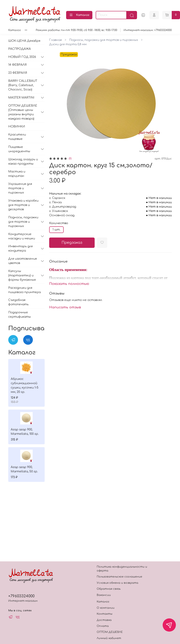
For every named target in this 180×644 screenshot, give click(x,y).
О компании (106, 608)
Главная (55, 40)
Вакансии (104, 595)
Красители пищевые (17, 137)
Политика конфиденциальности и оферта (122, 569)
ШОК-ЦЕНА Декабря (24, 41)
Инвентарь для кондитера (20, 248)
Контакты (105, 614)
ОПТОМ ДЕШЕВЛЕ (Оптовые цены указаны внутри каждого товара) (23, 112)
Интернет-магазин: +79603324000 (148, 30)
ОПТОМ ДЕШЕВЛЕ (110, 632)
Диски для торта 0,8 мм (68, 44)
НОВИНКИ (17, 127)
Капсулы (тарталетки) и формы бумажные (22, 275)
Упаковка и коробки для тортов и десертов (23, 205)
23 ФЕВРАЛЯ (18, 73)
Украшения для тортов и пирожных (20, 188)
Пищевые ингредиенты (19, 149)
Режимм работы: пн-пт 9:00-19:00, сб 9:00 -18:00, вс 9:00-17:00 (76, 30)
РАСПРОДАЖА (20, 49)
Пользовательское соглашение (119, 577)
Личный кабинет (109, 638)
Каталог (79, 15)
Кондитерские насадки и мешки (22, 236)
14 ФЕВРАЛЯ (17, 65)
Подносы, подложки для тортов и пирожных (104, 40)
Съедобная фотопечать (18, 302)
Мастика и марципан (17, 174)
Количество (59, 223)
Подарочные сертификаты (20, 315)
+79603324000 (21, 596)
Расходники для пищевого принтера (24, 290)
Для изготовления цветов (23, 261)
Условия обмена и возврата (117, 583)
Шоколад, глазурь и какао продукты (23, 162)
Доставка (104, 620)
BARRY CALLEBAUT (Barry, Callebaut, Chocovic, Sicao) (23, 85)
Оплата (103, 626)
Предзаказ (72, 243)
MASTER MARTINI (21, 98)
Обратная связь (109, 589)
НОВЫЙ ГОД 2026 (22, 57)
